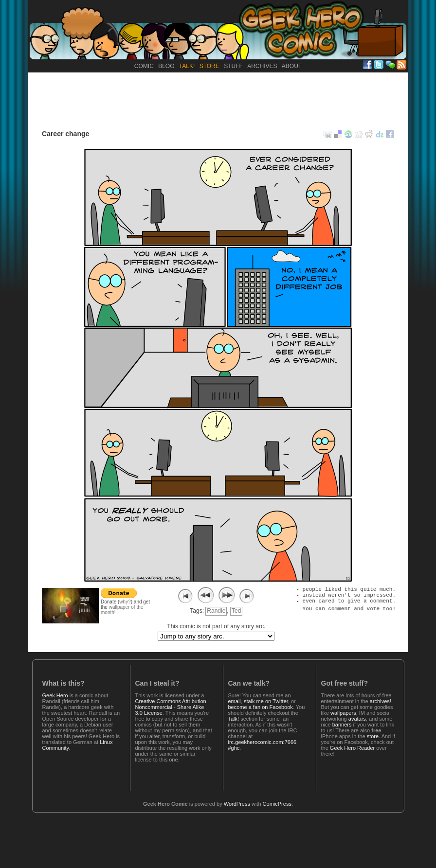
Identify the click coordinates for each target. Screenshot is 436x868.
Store (209, 66)
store (373, 736)
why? (125, 602)
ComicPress (277, 804)
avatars (357, 719)
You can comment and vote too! (349, 614)
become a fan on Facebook (261, 707)
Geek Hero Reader (352, 748)
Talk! (187, 66)
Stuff (233, 66)
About (292, 66)
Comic (144, 66)
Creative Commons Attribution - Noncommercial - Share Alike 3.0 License (173, 707)
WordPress (237, 804)
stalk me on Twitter (266, 701)
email (235, 701)
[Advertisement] (218, 99)
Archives (262, 66)
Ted (236, 611)
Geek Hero (55, 695)
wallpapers (343, 713)
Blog (166, 66)
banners (342, 725)
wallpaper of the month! (122, 610)
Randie (216, 611)
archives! (381, 701)
